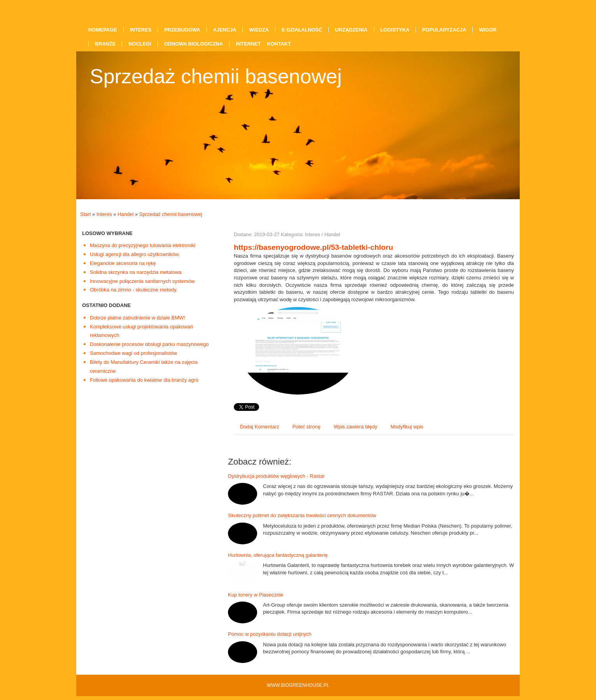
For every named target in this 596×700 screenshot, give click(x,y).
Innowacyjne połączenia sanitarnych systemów (142, 281)
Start (85, 214)
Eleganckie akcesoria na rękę (123, 263)
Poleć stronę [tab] (306, 427)
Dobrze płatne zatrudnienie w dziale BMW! (138, 318)
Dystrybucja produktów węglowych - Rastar (276, 476)
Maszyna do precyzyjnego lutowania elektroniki (143, 245)
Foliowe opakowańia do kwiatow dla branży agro (144, 380)
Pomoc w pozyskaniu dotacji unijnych (270, 634)
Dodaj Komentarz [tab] (259, 427)
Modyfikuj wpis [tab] (407, 427)
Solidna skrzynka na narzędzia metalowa (136, 272)
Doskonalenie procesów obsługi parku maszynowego (149, 344)
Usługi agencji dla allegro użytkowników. (135, 254)
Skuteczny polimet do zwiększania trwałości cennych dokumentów (302, 515)
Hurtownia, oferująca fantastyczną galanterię (278, 555)
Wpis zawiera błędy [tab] (356, 427)
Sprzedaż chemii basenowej (171, 214)
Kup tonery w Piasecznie (256, 595)
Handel (125, 214)
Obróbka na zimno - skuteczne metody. (134, 290)
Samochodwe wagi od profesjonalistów (133, 353)
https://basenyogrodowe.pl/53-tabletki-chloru (313, 247)
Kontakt (279, 44)
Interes (104, 214)
